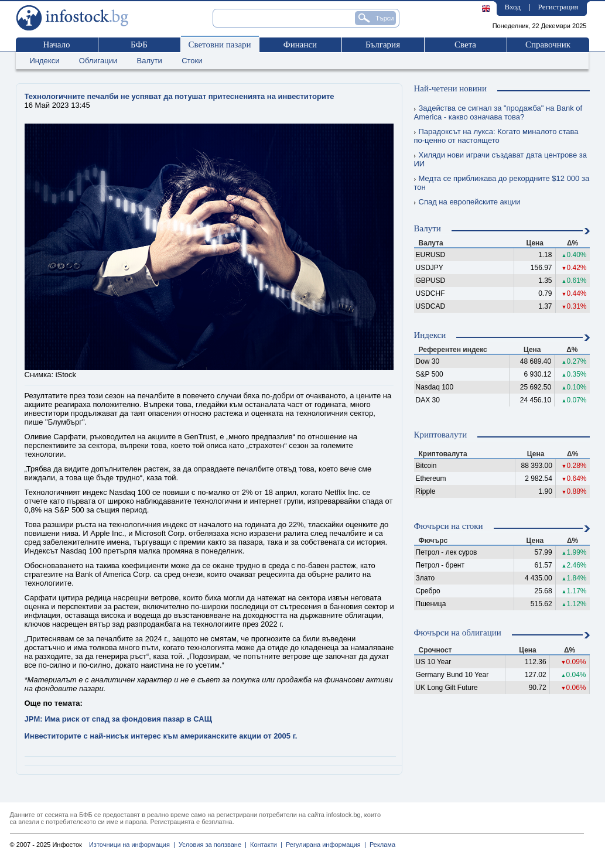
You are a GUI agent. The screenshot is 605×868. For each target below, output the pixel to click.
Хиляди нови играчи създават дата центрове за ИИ (501, 159)
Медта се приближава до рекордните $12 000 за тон (502, 183)
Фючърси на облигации (458, 633)
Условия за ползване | (211, 845)
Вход (513, 7)
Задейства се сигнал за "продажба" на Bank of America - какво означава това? (498, 112)
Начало (56, 45)
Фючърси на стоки (449, 526)
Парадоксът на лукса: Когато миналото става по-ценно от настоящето (496, 136)
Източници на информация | (132, 845)
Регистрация (558, 7)
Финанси (300, 45)
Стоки (192, 61)
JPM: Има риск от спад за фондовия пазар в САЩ (118, 719)
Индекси (45, 61)
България (383, 45)
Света (465, 45)
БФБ (139, 45)
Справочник (548, 45)
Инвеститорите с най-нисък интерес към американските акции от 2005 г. (161, 736)
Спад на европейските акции (467, 202)
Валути (150, 61)
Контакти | (264, 845)
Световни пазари (219, 45)
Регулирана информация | (324, 845)
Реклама (381, 845)
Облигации (98, 61)
